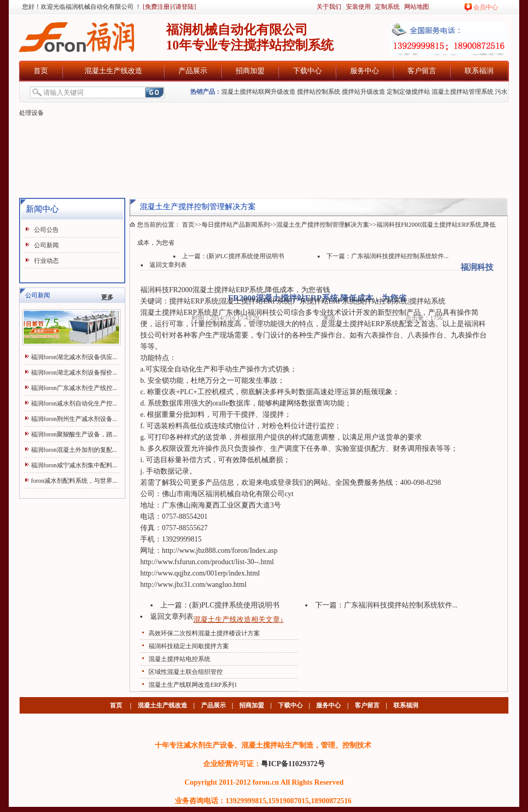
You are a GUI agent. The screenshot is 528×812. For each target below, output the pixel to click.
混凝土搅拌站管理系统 (463, 92)
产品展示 (193, 71)
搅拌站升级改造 (364, 92)
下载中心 (307, 71)
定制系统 (387, 7)
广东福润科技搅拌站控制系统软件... (400, 256)
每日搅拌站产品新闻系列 (236, 225)
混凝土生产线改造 (113, 71)
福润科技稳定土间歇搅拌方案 (189, 646)
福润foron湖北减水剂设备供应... (74, 357)
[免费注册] (156, 7)
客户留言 (422, 71)
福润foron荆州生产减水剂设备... (74, 419)
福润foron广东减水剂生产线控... (74, 388)
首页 (41, 71)
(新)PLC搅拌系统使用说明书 (245, 256)
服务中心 (365, 71)
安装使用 (358, 7)
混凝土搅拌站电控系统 (179, 659)
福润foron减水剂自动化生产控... (74, 403)
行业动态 (46, 261)
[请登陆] (185, 7)
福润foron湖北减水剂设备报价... (74, 373)
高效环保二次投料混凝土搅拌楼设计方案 (204, 633)
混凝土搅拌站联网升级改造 (258, 92)
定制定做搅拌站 (408, 92)
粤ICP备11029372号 (293, 764)
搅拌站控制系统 (319, 92)
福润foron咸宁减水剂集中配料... (74, 465)
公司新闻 (46, 245)
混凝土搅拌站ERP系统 (228, 290)
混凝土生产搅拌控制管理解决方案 (323, 225)
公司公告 (46, 230)
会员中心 (486, 7)
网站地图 (417, 7)
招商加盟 (250, 71)
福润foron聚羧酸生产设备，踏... (74, 434)
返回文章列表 (168, 265)
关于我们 (329, 7)
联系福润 (479, 71)
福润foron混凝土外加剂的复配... (74, 450)
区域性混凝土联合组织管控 (186, 672)
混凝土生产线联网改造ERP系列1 (193, 685)
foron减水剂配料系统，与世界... (74, 481)
